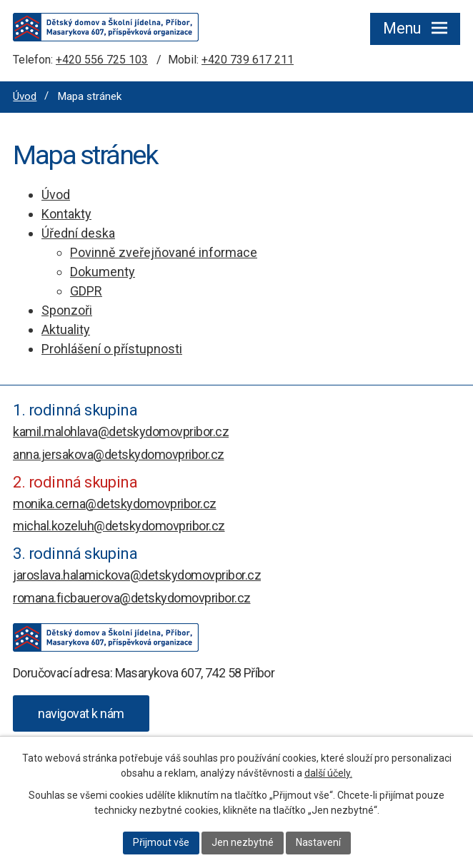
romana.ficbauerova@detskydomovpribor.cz (132, 598)
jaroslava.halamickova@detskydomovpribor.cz (137, 575)
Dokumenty (103, 272)
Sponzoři (67, 310)
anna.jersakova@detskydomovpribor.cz (119, 454)
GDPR (86, 291)
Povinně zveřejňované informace (164, 252)
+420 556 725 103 (102, 60)
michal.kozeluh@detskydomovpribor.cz (119, 526)
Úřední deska (78, 233)
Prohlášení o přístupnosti (112, 349)
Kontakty (66, 214)
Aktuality (66, 329)
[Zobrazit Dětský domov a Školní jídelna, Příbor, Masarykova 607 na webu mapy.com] (81, 713)
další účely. (328, 773)
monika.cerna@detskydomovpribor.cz (115, 504)
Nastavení (318, 842)
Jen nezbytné (243, 842)
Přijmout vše (161, 842)
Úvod (25, 96)
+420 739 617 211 (248, 60)
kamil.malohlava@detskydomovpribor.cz (121, 432)
